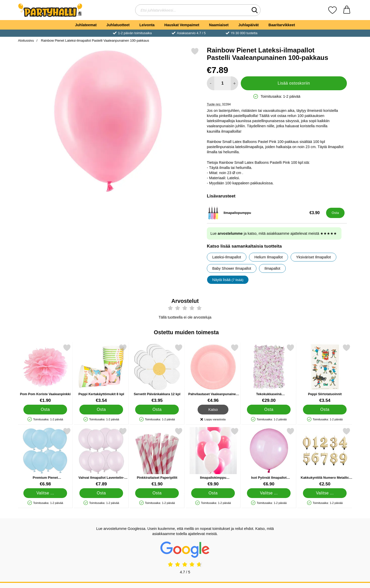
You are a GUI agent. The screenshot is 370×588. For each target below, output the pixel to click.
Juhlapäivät (249, 25)
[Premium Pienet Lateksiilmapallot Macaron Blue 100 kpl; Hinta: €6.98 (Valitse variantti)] (45, 457)
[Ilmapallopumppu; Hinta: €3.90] (265, 213)
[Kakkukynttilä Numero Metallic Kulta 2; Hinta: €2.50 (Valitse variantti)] (325, 457)
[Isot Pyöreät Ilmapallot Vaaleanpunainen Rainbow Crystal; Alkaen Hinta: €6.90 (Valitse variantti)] (269, 457)
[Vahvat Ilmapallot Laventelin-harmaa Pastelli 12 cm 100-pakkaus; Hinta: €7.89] (101, 457)
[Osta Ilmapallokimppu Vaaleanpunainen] (213, 493)
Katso (213, 409)
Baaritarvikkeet (282, 25)
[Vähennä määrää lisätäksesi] (211, 83)
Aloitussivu (26, 40)
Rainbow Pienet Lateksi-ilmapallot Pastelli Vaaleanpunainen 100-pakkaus (95, 40)
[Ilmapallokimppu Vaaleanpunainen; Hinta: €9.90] (213, 457)
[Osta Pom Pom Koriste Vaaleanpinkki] (45, 409)
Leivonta (147, 25)
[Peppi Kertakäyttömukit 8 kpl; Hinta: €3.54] (101, 373)
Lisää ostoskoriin (294, 83)
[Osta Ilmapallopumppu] (335, 213)
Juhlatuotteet (118, 25)
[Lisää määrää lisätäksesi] (234, 83)
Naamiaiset (219, 25)
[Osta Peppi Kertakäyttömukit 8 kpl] (101, 409)
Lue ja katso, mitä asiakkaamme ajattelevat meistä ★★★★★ (274, 233)
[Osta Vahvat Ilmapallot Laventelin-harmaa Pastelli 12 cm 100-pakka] (101, 493)
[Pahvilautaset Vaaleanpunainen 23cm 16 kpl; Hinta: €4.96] (213, 373)
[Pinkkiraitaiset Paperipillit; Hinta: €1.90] (157, 457)
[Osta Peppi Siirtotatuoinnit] (325, 409)
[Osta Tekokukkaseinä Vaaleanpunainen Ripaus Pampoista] (269, 409)
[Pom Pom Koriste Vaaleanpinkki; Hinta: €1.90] (45, 373)
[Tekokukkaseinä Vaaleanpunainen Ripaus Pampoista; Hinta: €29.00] (269, 373)
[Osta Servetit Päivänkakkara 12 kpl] (157, 409)
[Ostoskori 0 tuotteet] (347, 10)
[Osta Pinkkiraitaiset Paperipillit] (157, 493)
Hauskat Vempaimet (182, 25)
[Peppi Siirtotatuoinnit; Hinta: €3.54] (325, 373)
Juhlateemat (86, 25)
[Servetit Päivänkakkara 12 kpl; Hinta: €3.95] (157, 373)
